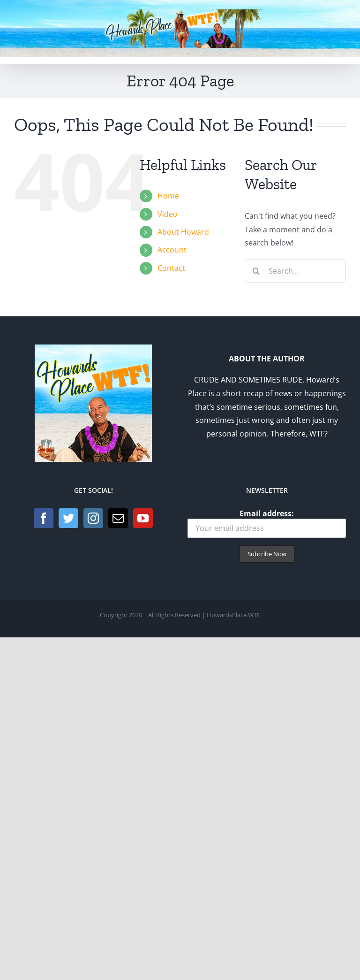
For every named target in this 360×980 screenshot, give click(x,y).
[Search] (256, 271)
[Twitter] (68, 518)
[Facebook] (44, 518)
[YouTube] (143, 518)
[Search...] (295, 271)
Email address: (267, 523)
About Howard (183, 232)
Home (168, 196)
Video (168, 214)
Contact (171, 268)
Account (172, 250)
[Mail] (118, 518)
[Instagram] (93, 518)
